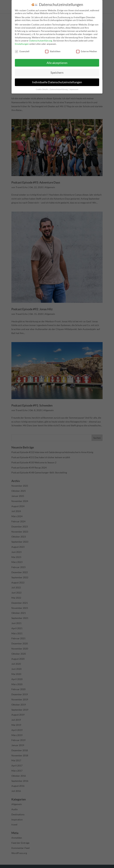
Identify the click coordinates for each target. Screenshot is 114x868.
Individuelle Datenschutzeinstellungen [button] (57, 82)
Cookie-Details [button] (42, 89)
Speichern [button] (57, 73)
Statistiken (53, 51)
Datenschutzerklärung (41, 41)
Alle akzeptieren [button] (57, 63)
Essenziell (22, 51)
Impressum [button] (74, 89)
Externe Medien (87, 51)
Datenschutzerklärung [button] (59, 89)
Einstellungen (22, 44)
